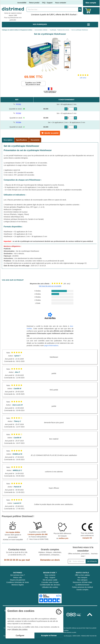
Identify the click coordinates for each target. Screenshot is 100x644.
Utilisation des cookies (50, 587)
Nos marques (82, 577)
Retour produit (34, 3)
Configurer (20, 636)
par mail (26, 560)
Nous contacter (61, 3)
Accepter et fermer (49, 636)
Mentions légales (18, 585)
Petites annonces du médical (82, 587)
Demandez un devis (50, 560)
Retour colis (18, 577)
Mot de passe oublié (50, 580)
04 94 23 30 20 (11, 560)
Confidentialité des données (50, 585)
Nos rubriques (82, 580)
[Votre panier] (88, 11)
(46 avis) (83, 78)
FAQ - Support (47, 3)
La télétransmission (82, 585)
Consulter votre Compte (50, 582)
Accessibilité (22, 3)
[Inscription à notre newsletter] (77, 561)
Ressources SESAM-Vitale (82, 582)
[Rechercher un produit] (52, 9)
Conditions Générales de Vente (18, 582)
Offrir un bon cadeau (82, 575)
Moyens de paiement (18, 580)
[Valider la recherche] (80, 9)
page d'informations (51, 346)
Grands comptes (82, 590)
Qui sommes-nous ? (18, 575)
